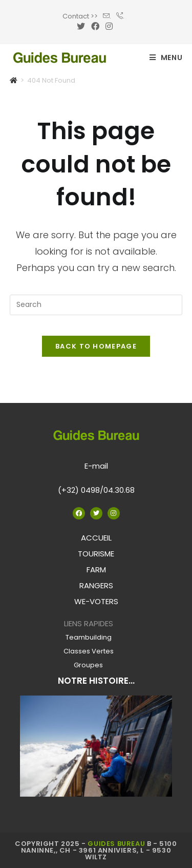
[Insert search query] (96, 305)
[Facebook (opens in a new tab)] (95, 27)
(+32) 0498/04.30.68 (96, 490)
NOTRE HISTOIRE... (96, 681)
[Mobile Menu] (166, 57)
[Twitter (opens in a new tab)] (82, 27)
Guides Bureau (116, 844)
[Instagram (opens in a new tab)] (109, 27)
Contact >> (80, 16)
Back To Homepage (96, 346)
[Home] (14, 80)
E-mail (96, 466)
